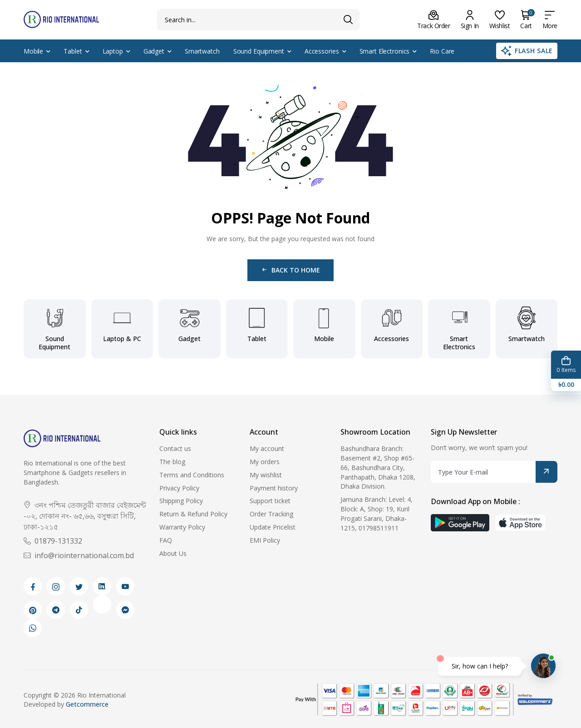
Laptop (113, 51)
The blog (172, 462)
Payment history (274, 488)
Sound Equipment (259, 51)
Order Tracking (271, 514)
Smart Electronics (385, 51)
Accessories (322, 51)
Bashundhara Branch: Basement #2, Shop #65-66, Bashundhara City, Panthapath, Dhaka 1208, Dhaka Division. (378, 467)
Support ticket (270, 501)
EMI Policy (265, 540)
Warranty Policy (182, 527)
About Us (173, 553)
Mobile (33, 51)
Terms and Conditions (192, 475)
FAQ (166, 540)
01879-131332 (53, 541)
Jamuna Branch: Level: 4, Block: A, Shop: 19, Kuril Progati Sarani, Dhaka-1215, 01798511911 (377, 513)
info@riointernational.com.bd (79, 555)
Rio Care (442, 51)
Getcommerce (87, 704)
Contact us (175, 448)
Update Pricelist (273, 527)
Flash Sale (527, 51)
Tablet (73, 51)
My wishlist (266, 475)
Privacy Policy (179, 488)
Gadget (154, 51)
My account (267, 448)
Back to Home (290, 270)
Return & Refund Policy (193, 514)
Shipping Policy (181, 501)
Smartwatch (202, 51)
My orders (265, 462)
